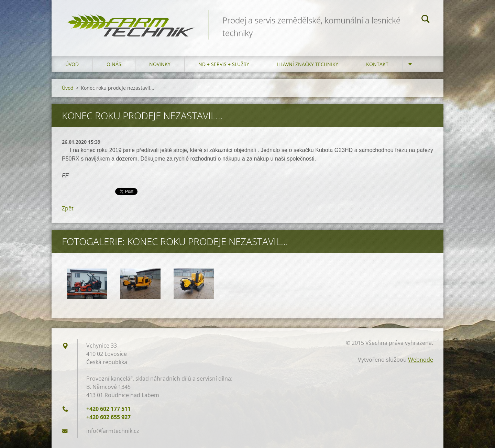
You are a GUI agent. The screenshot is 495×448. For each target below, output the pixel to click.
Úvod (72, 64)
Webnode (421, 360)
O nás (114, 64)
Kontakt (377, 64)
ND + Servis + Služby (224, 64)
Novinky (160, 64)
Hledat (426, 20)
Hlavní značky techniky (308, 64)
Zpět (68, 208)
